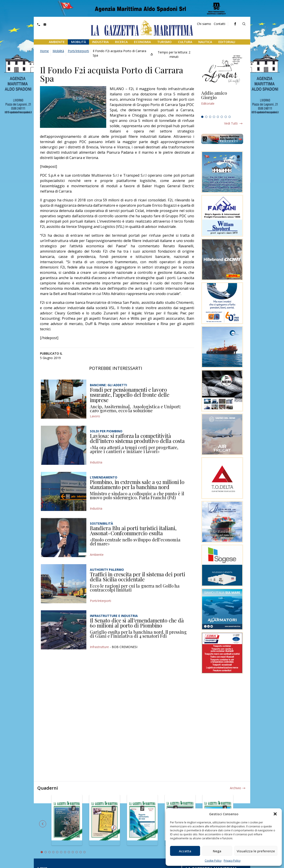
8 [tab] (230, 117)
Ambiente (57, 42)
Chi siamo (204, 24)
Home (44, 51)
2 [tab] (206, 117)
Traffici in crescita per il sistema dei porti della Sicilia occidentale (137, 577)
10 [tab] (77, 852)
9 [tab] (73, 852)
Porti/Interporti (78, 51)
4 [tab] (214, 117)
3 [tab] (210, 117)
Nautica (205, 42)
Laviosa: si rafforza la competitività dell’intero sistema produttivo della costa (137, 438)
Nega (217, 851)
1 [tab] (202, 117)
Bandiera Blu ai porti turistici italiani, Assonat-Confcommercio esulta (133, 531)
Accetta (185, 851)
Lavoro (95, 416)
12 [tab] (85, 852)
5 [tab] (218, 117)
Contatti (220, 24)
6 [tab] (222, 117)
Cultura (185, 42)
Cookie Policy (213, 861)
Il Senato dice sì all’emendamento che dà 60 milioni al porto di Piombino (137, 623)
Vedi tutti (231, 123)
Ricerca (121, 42)
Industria (100, 42)
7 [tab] (226, 117)
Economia (142, 42)
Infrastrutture (99, 647)
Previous (43, 824)
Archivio (236, 788)
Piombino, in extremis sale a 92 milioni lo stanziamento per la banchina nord (137, 484)
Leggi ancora (222, 102)
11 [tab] (81, 852)
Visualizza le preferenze (256, 851)
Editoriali (227, 42)
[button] (275, 814)
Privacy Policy (232, 861)
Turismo (164, 42)
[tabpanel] (222, 102)
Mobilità (79, 42)
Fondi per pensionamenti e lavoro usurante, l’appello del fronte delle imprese (130, 395)
